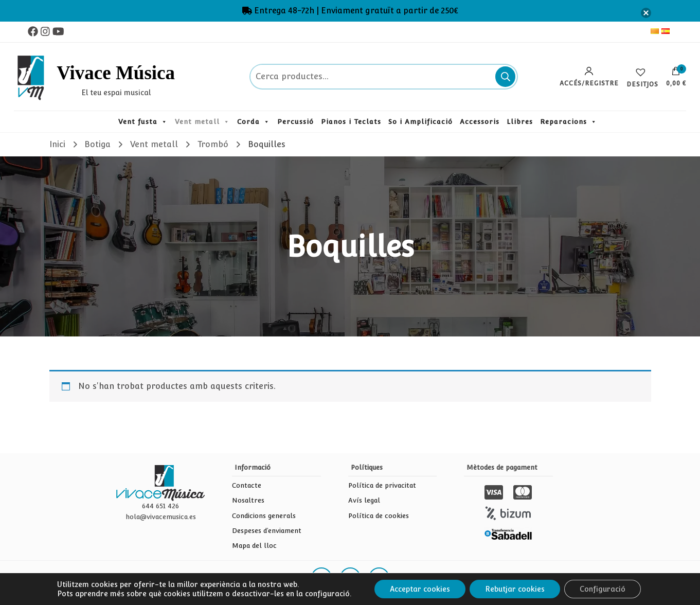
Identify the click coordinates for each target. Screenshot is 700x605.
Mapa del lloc (254, 546)
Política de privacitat (382, 485)
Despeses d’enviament (267, 531)
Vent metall (197, 122)
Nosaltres (248, 500)
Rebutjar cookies (515, 589)
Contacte (247, 485)
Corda (248, 122)
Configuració (603, 589)
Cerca (505, 77)
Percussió (295, 122)
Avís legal (364, 500)
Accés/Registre (589, 77)
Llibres (520, 122)
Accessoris (480, 122)
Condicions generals (264, 516)
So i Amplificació (420, 122)
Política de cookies (379, 516)
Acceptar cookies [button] (420, 589)
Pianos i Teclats (351, 122)
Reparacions (563, 122)
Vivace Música (116, 73)
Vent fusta (138, 122)
